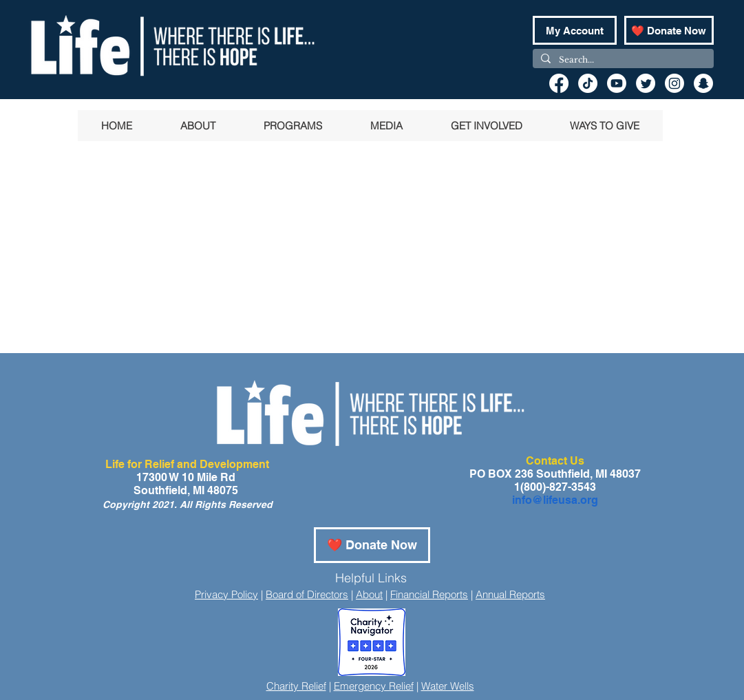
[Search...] (622, 60)
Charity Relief (296, 686)
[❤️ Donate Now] (669, 30)
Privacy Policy (226, 594)
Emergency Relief (374, 686)
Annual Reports (510, 594)
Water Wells (448, 686)
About (369, 594)
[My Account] (575, 30)
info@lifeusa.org (555, 500)
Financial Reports (429, 594)
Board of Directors (307, 594)
